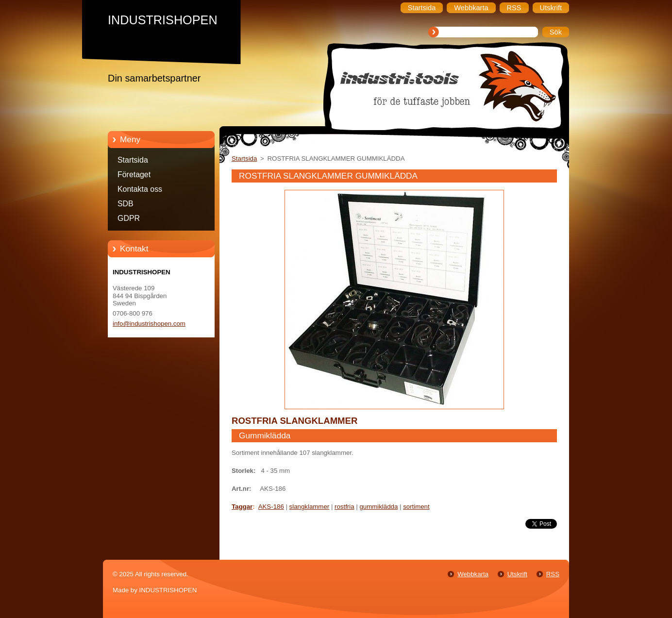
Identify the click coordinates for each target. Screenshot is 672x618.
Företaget (134, 175)
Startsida (133, 160)
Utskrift (517, 574)
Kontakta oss (140, 189)
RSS (553, 574)
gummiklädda (378, 507)
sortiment (416, 507)
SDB (126, 204)
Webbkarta (473, 574)
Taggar (242, 507)
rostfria (344, 507)
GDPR (129, 218)
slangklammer (310, 507)
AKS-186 (271, 507)
